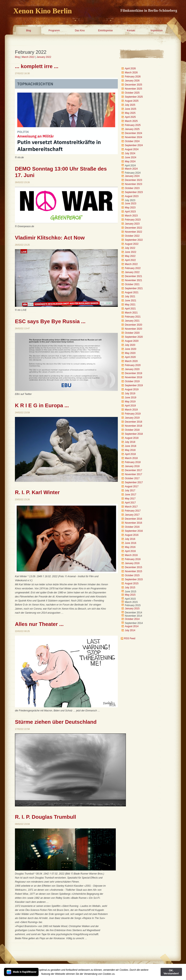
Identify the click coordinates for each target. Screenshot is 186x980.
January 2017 (132, 515)
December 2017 (133, 470)
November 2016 (133, 523)
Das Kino (80, 31)
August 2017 (132, 486)
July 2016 (130, 539)
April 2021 (130, 309)
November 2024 (133, 137)
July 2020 (130, 345)
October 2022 (132, 236)
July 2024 (130, 153)
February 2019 (133, 414)
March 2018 (131, 458)
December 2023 (133, 180)
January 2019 (132, 418)
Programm (54, 31)
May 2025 (130, 113)
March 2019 (131, 410)
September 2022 (134, 240)
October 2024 (132, 141)
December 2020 (133, 325)
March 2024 (131, 169)
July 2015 (130, 588)
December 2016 (133, 519)
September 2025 (134, 97)
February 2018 (133, 462)
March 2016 (131, 555)
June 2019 (131, 398)
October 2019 (132, 381)
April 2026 (130, 69)
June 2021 (131, 301)
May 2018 (130, 450)
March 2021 (131, 313)
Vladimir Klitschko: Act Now (50, 238)
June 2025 (131, 109)
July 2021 (130, 296)
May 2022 (130, 256)
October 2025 (132, 93)
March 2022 (28, 57)
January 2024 (132, 176)
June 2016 (131, 543)
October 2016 (132, 527)
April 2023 (130, 212)
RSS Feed (130, 638)
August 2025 (132, 101)
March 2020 (131, 361)
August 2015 (132, 583)
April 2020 (130, 357)
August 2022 (132, 244)
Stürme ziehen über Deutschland (56, 722)
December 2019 (133, 373)
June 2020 (131, 349)
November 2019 (133, 377)
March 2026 (131, 73)
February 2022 (133, 268)
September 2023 (134, 192)
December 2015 (133, 567)
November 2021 (133, 280)
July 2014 (130, 630)
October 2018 (132, 430)
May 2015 (130, 595)
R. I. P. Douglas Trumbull (45, 817)
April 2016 (130, 551)
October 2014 (132, 619)
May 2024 (130, 161)
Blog (28, 31)
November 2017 (133, 474)
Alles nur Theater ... (39, 624)
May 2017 (130, 499)
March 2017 (131, 507)
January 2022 (44, 57)
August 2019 (132, 389)
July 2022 (130, 248)
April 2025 (130, 117)
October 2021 (132, 284)
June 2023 (131, 204)
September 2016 (134, 531)
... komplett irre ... (37, 66)
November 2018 (133, 426)
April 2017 (130, 503)
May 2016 (130, 547)
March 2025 (131, 121)
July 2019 (130, 393)
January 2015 (132, 609)
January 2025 (132, 129)
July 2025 (130, 105)
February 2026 (133, 77)
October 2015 (132, 575)
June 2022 (131, 252)
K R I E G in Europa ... (42, 405)
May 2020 (130, 353)
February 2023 (133, 220)
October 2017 (132, 478)
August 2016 (132, 535)
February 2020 (133, 365)
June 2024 (131, 157)
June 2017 (131, 495)
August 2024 (132, 149)
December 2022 (133, 228)
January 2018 (132, 466)
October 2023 (132, 188)
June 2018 (131, 446)
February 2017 (133, 511)
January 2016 (132, 563)
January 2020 (132, 369)
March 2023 (131, 216)
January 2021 (132, 321)
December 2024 (133, 133)
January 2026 (132, 81)
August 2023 (132, 196)
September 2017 (134, 482)
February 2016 (133, 559)
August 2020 (132, 341)
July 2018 (130, 442)
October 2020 (132, 333)
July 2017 (130, 491)
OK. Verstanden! (171, 972)
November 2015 (133, 571)
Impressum (157, 31)
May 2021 (130, 305)
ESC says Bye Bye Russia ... (50, 321)
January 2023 (132, 224)
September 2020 (134, 337)
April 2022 (130, 260)
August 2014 (132, 626)
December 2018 (133, 422)
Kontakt (131, 31)
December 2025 (133, 85)
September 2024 (134, 145)
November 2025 (133, 89)
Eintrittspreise (105, 31)
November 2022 (133, 232)
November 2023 (133, 184)
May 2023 (130, 208)
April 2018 (130, 454)
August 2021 (132, 292)
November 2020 (133, 329)
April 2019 (130, 406)
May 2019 (130, 402)
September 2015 (134, 579)
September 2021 (134, 288)
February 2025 (133, 125)
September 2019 (134, 385)
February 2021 (133, 317)
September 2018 (134, 434)
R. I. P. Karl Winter (37, 492)
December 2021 (133, 276)
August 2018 (132, 438)
